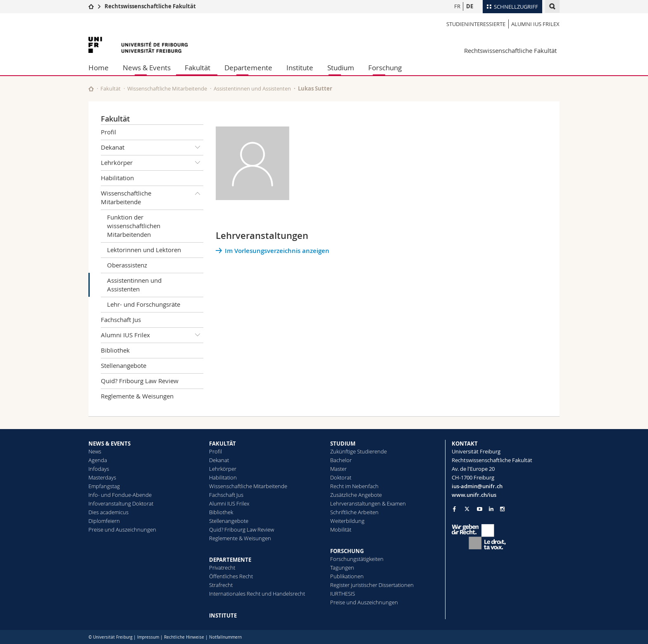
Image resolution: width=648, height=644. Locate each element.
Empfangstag (104, 486)
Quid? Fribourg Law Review (140, 381)
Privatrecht (222, 568)
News (95, 451)
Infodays (99, 469)
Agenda (98, 460)
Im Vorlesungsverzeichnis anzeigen (277, 251)
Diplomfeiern (104, 521)
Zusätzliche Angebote (356, 495)
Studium (341, 68)
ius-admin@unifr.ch (477, 486)
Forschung (385, 68)
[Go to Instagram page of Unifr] (502, 509)
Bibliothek (115, 350)
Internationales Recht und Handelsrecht (257, 594)
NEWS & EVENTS (110, 444)
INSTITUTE (223, 615)
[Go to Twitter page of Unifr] (467, 509)
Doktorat (341, 477)
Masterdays (102, 477)
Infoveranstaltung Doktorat (121, 503)
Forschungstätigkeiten (357, 559)
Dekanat (152, 148)
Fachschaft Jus (121, 320)
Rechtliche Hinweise (184, 637)
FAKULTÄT (223, 444)
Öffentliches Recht (231, 576)
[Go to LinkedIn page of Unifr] (491, 509)
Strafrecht (221, 585)
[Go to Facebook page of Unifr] (454, 509)
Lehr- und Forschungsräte (144, 304)
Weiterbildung (347, 521)
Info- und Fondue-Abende (120, 495)
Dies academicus (108, 512)
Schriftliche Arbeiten (354, 512)
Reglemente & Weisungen (137, 396)
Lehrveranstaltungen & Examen (368, 503)
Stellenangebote (124, 365)
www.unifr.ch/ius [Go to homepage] (474, 495)
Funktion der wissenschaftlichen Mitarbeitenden (134, 226)
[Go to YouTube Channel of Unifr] (480, 509)
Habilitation (117, 178)
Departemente (248, 68)
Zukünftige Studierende (359, 451)
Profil (108, 132)
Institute (300, 68)
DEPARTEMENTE (230, 560)
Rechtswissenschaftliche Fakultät (150, 6)
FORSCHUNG (347, 551)
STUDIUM (343, 444)
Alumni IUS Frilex (535, 24)
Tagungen (342, 568)
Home (99, 68)
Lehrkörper (152, 163)
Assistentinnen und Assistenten (252, 88)
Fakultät (198, 68)
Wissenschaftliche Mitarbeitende (167, 88)
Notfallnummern (225, 637)
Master (338, 469)
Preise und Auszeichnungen (122, 530)
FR (457, 6)
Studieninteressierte (476, 24)
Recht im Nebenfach (354, 486)
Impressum (148, 637)
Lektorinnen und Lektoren (144, 250)
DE (470, 6)
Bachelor (341, 460)
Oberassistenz (127, 265)
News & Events (147, 68)
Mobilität (341, 530)
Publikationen (347, 576)
